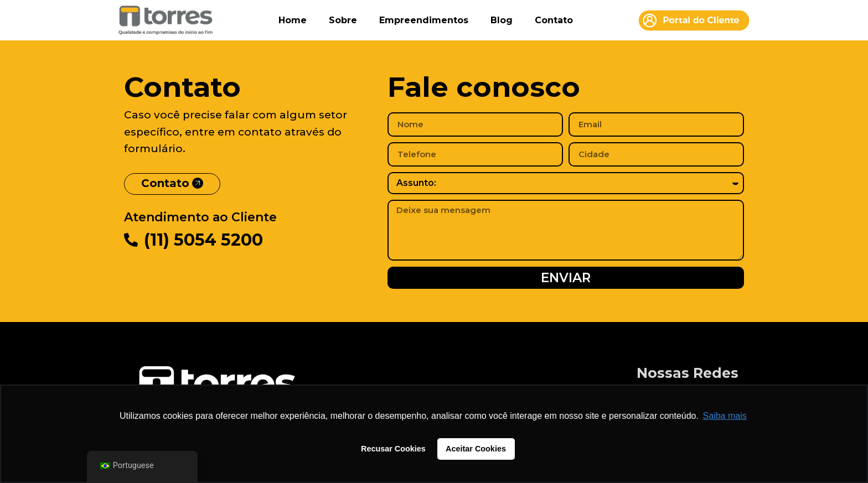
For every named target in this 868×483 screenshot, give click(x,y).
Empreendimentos (424, 20)
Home (293, 20)
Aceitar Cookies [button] (476, 449)
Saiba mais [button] (725, 416)
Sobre (343, 20)
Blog (502, 20)
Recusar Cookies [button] (393, 449)
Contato (554, 20)
